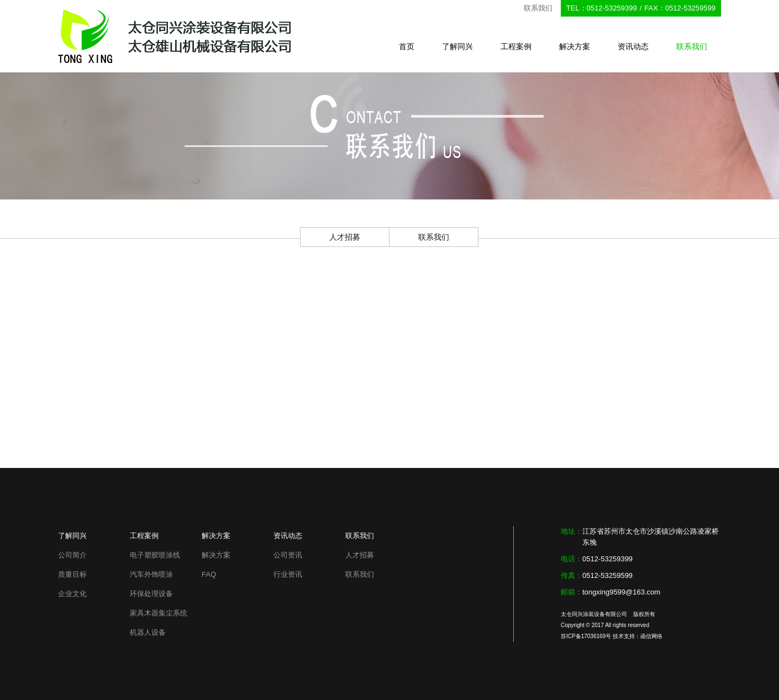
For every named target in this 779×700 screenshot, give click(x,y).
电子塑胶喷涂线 (155, 555)
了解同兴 (457, 47)
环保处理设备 (151, 594)
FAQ (209, 574)
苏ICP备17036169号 (586, 636)
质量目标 (72, 574)
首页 (407, 47)
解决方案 (575, 47)
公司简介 (72, 555)
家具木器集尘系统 (159, 613)
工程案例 (516, 47)
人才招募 (345, 237)
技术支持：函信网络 (638, 636)
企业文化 (72, 594)
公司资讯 (288, 555)
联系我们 (692, 47)
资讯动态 (633, 47)
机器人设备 (148, 632)
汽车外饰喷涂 (151, 574)
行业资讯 (288, 574)
